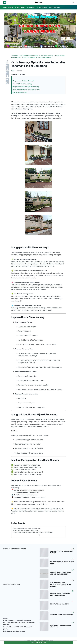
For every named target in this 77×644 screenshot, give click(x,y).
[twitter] (7, 69)
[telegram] (7, 76)
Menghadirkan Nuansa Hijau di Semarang (26, 87)
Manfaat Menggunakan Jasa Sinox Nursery (26, 90)
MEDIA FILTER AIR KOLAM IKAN (59, 604)
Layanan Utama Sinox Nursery (22, 84)
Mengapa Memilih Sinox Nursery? (23, 81)
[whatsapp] (7, 72)
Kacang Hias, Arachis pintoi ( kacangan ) (62, 615)
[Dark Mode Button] (73, 3)
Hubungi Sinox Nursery (20, 93)
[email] (7, 83)
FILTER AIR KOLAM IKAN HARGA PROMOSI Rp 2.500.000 (60, 594)
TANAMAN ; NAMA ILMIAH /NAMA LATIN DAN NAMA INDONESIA (60, 573)
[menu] (5, 3)
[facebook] (7, 65)
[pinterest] (7, 79)
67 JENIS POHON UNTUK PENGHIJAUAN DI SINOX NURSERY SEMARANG (60, 585)
